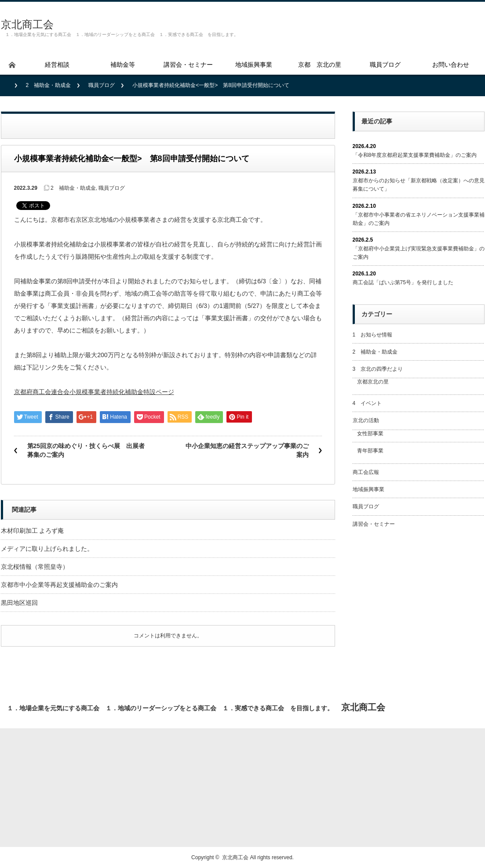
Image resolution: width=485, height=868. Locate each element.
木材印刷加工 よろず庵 (33, 531)
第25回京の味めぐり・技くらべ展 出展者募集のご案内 (86, 450)
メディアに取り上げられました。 (47, 549)
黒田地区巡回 (19, 603)
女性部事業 (370, 434)
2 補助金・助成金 (49, 85)
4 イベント (367, 403)
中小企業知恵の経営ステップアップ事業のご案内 (247, 450)
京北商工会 (27, 24)
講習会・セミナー (374, 524)
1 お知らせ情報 (373, 335)
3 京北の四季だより (378, 369)
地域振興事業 (368, 489)
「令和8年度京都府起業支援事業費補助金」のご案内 (415, 155)
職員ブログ (102, 85)
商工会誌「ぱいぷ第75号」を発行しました (403, 282)
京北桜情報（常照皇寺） (35, 567)
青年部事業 (370, 451)
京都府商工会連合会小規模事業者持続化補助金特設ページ (94, 392)
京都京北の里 (373, 382)
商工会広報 (366, 472)
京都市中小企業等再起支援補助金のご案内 (59, 585)
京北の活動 (366, 420)
